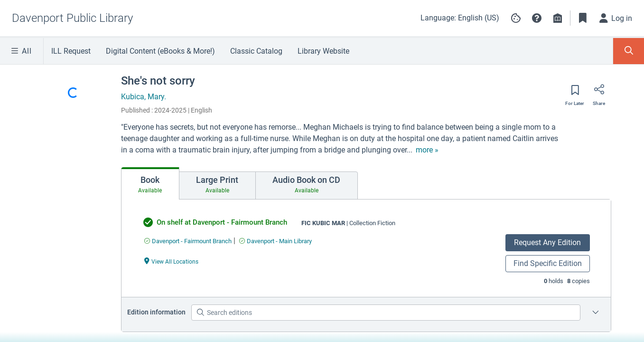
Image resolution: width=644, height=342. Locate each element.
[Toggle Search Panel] (629, 51)
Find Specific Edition (548, 263)
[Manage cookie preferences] (516, 18)
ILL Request (71, 51)
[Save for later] (575, 93)
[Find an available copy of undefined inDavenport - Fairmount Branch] (188, 241)
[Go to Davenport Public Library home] (72, 18)
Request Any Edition (547, 242)
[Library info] (558, 18)
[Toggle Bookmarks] (583, 18)
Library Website (323, 51)
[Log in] (616, 18)
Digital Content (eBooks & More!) (160, 51)
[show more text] (427, 150)
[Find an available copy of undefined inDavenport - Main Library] (275, 241)
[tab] (150, 183)
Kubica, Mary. (144, 97)
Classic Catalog (256, 51)
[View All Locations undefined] (171, 261)
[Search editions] (386, 313)
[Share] (599, 93)
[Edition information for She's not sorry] (596, 313)
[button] (537, 18)
